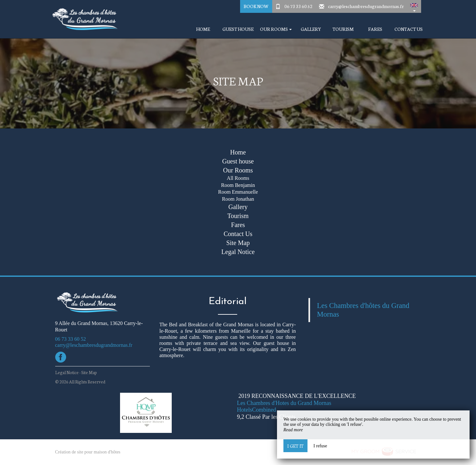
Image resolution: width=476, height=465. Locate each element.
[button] (414, 6)
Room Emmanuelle (238, 192)
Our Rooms (238, 170)
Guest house (238, 29)
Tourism (343, 29)
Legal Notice (238, 252)
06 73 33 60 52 (299, 6)
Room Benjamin (238, 185)
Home (203, 29)
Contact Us (409, 29)
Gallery (311, 29)
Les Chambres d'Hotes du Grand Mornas (284, 403)
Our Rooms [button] (276, 29)
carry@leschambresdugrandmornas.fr (366, 6)
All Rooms (238, 178)
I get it (295, 446)
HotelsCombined (256, 410)
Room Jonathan (238, 199)
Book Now (256, 6)
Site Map (238, 243)
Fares (375, 29)
